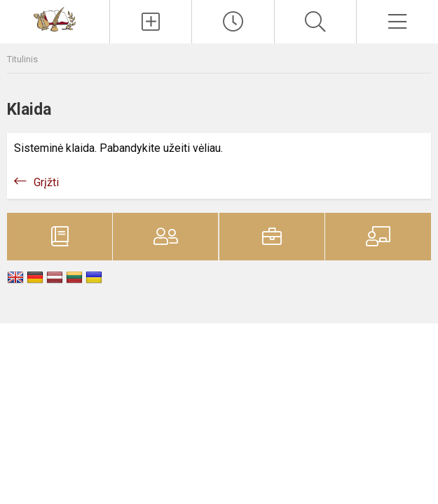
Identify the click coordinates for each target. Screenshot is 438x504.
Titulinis (22, 59)
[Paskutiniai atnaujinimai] (233, 22)
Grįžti (46, 182)
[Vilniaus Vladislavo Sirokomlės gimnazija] (55, 19)
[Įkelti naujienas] (151, 22)
